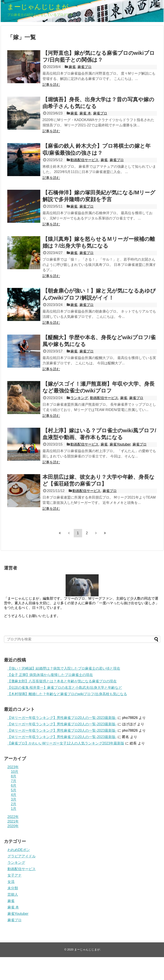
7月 (14, 781)
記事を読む (51, 85)
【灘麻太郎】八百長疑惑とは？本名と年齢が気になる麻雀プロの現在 (62, 681)
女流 (11, 882)
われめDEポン (19, 850)
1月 (14, 809)
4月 (14, 795)
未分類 (13, 888)
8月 (14, 776)
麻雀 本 (85, 113)
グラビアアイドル (22, 856)
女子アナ (15, 875)
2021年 (13, 821)
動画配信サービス (85, 160)
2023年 (13, 767)
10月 (15, 772)
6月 (14, 786)
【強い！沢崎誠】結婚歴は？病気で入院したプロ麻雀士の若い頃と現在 (64, 668)
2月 (14, 804)
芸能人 (13, 894)
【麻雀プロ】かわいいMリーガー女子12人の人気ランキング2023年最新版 (66, 743)
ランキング (79, 398)
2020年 (13, 826)
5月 (14, 790)
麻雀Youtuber (120, 444)
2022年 (13, 817)
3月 (14, 799)
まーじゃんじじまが (38, 7)
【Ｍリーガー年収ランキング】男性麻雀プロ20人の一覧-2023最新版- (62, 718)
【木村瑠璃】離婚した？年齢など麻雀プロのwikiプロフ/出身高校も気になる (67, 694)
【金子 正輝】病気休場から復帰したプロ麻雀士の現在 (50, 675)
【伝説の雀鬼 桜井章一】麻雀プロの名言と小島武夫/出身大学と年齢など (65, 688)
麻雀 (72, 67)
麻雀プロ (85, 67)
